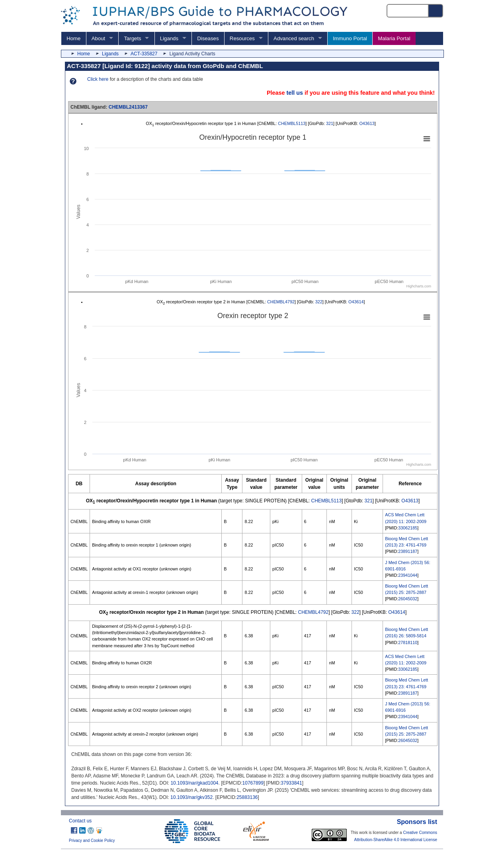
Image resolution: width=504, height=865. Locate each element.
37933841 (291, 783)
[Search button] (436, 11)
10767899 (253, 783)
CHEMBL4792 (281, 302)
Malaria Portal (394, 38)
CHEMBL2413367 (128, 107)
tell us (295, 93)
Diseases (208, 38)
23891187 (408, 551)
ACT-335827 (144, 54)
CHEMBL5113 (292, 123)
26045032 (408, 599)
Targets (132, 38)
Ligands (169, 38)
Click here (98, 79)
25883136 (247, 797)
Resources (242, 38)
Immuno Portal (350, 38)
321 (330, 123)
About (98, 38)
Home (73, 38)
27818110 (408, 642)
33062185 (408, 528)
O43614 (356, 302)
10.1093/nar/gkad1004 (194, 783)
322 (319, 302)
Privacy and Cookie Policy (92, 841)
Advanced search (294, 38)
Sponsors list (417, 822)
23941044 (408, 575)
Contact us (80, 821)
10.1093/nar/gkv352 (191, 797)
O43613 (367, 123)
